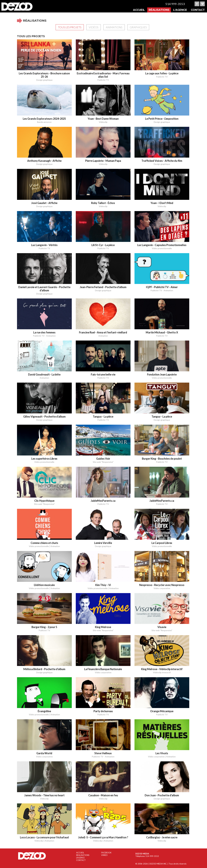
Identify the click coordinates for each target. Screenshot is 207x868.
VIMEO (104, 855)
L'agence (180, 10)
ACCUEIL (80, 853)
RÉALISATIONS (83, 855)
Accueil (139, 10)
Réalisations (159, 10)
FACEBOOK (106, 853)
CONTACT (81, 860)
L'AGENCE (80, 858)
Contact (198, 10)
